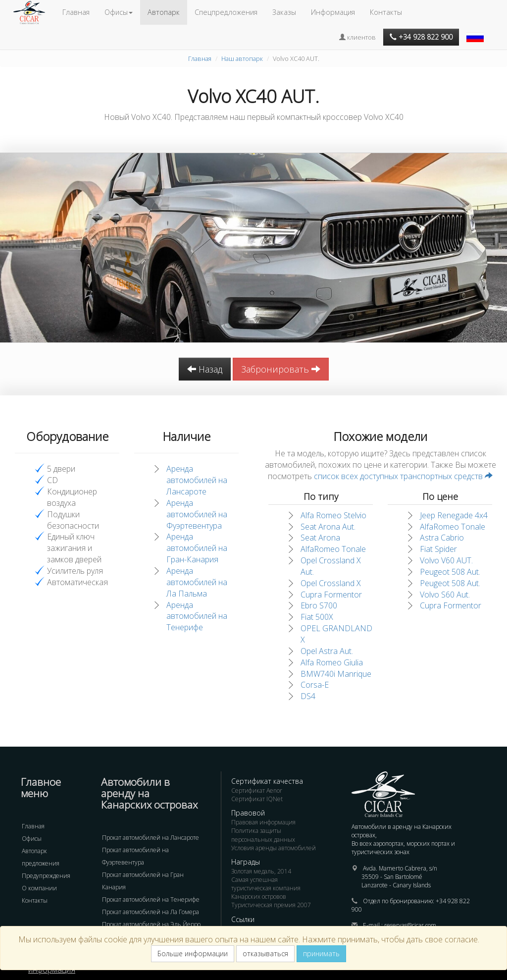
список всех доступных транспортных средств (403, 476)
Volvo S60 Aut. (445, 595)
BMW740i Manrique (336, 674)
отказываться (265, 953)
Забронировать (281, 369)
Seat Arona (320, 538)
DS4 (308, 696)
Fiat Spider (438, 549)
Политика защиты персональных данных (263, 835)
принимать (321, 953)
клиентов (357, 37)
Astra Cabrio (442, 538)
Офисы (32, 839)
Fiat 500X (317, 617)
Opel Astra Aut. (327, 651)
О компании (39, 888)
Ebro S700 (319, 605)
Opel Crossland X (331, 583)
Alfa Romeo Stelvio (333, 515)
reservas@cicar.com (410, 925)
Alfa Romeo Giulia (332, 662)
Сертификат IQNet (257, 799)
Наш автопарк (242, 58)
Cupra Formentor (331, 595)
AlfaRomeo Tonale (333, 549)
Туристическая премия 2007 (271, 905)
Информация (333, 12)
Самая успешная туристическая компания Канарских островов (266, 888)
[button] (476, 32)
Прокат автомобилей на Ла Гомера (151, 912)
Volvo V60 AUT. (446, 560)
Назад (205, 369)
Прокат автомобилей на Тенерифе (151, 899)
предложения (41, 863)
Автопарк (164, 12)
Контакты (386, 12)
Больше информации (193, 953)
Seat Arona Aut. (328, 527)
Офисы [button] (119, 12)
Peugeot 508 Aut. (450, 572)
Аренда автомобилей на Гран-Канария (197, 548)
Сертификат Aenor (257, 790)
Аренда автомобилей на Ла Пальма (197, 582)
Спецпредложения (226, 12)
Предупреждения (46, 876)
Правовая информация (263, 822)
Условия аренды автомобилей (274, 848)
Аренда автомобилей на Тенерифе (197, 616)
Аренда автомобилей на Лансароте (197, 480)
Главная (76, 12)
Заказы (284, 12)
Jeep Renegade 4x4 (454, 515)
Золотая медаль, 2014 (261, 871)
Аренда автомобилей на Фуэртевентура (197, 514)
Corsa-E (315, 685)
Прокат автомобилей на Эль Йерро (151, 924)
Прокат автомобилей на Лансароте (151, 838)
